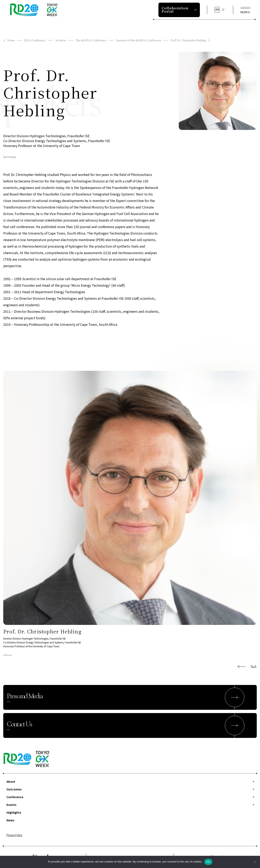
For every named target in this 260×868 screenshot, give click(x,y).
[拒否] (255, 862)
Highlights (14, 812)
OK (208, 862)
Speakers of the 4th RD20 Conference (138, 40)
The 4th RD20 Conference (91, 40)
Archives (61, 40)
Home (11, 40)
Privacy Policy (14, 835)
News (10, 820)
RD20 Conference (35, 40)
